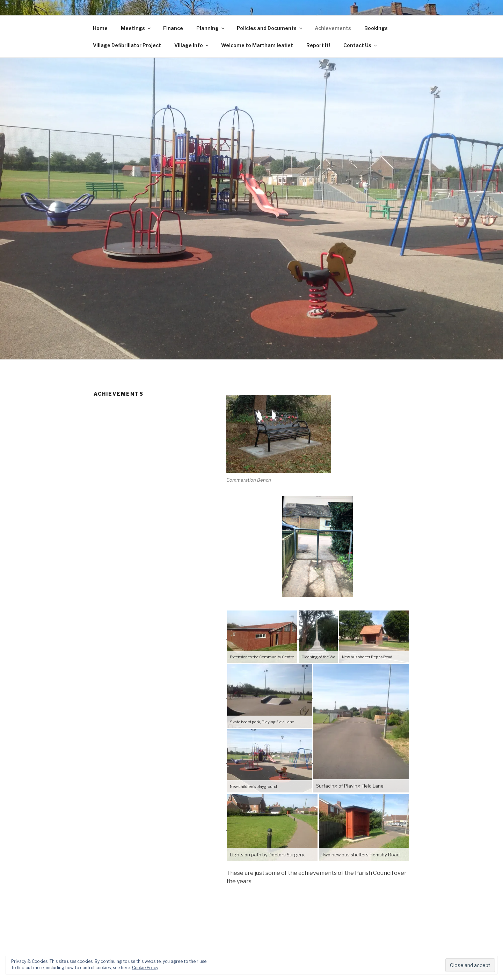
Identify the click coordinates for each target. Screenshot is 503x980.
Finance (173, 28)
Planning (211, 28)
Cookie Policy (145, 968)
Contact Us (361, 45)
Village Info (192, 45)
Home (100, 28)
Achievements (333, 28)
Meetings (136, 28)
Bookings (376, 28)
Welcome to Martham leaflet (257, 45)
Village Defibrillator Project (127, 45)
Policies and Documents (270, 28)
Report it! (318, 45)
